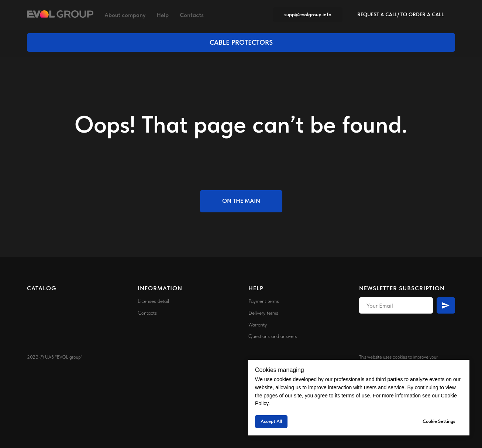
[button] (401, 15)
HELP (256, 288)
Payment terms (264, 301)
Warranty (258, 325)
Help (163, 15)
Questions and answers (273, 336)
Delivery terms (263, 313)
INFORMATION (160, 288)
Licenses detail (153, 301)
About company (125, 15)
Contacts (192, 15)
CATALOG (42, 288)
